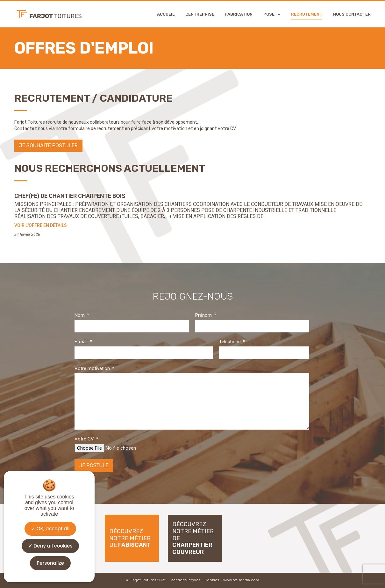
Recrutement (307, 14)
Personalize (50, 563)
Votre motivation (93, 368)
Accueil (166, 14)
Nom (80, 315)
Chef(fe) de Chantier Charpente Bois (70, 196)
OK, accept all (50, 529)
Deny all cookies (50, 546)
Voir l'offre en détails (41, 225)
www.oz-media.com (241, 580)
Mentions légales (185, 580)
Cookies (212, 580)
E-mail (82, 342)
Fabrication (239, 14)
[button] (48, 146)
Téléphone (231, 342)
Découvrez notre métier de (130, 538)
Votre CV (85, 439)
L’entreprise (200, 14)
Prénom (204, 315)
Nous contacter (352, 14)
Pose (272, 14)
